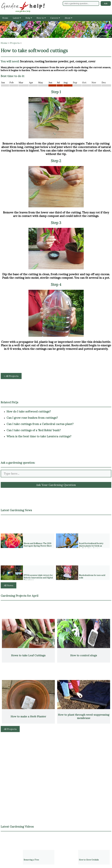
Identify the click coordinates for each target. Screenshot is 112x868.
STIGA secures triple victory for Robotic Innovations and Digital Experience (38, 578)
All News (9, 585)
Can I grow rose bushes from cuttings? (32, 418)
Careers (55, 18)
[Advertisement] (56, 755)
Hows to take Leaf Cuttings (28, 655)
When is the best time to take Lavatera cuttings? (39, 436)
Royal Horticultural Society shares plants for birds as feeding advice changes (91, 546)
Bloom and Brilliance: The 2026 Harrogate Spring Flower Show (38, 545)
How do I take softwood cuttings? (29, 411)
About (68, 18)
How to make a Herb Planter (28, 716)
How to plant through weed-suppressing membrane (84, 716)
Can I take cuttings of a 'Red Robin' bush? (34, 430)
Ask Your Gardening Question (56, 485)
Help (29, 18)
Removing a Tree (31, 860)
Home (5, 18)
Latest (17, 18)
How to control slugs (84, 655)
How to (41, 18)
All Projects (10, 729)
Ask (106, 3)
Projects (15, 43)
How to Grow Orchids (89, 860)
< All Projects (11, 376)
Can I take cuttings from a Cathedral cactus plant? (40, 424)
